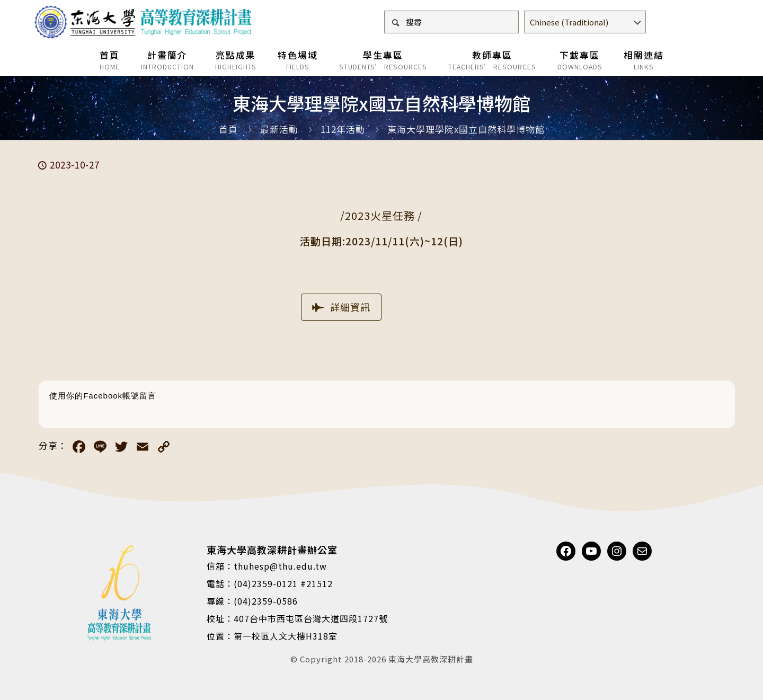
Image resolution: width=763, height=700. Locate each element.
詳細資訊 (341, 307)
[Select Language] (585, 22)
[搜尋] (451, 22)
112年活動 (343, 129)
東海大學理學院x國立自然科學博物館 (466, 129)
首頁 (228, 129)
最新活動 (279, 129)
